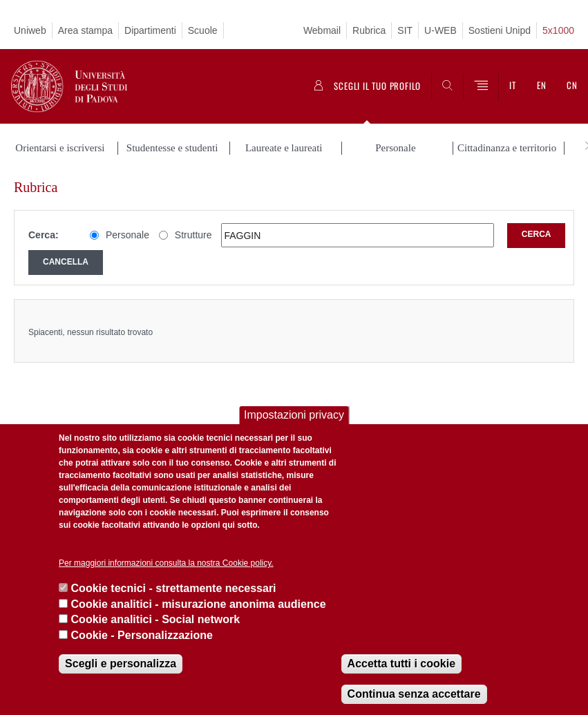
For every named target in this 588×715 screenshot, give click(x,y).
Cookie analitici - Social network (156, 619)
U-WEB (440, 30)
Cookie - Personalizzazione (142, 635)
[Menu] (481, 86)
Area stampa (85, 30)
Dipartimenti (150, 30)
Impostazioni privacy (294, 415)
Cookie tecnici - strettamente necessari (174, 588)
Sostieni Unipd (500, 30)
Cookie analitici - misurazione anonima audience (199, 604)
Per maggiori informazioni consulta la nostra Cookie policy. (166, 563)
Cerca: (44, 235)
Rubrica (369, 30)
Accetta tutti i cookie (401, 664)
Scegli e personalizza (121, 664)
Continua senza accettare (414, 694)
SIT (405, 30)
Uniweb (30, 30)
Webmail (322, 30)
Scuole (203, 30)
